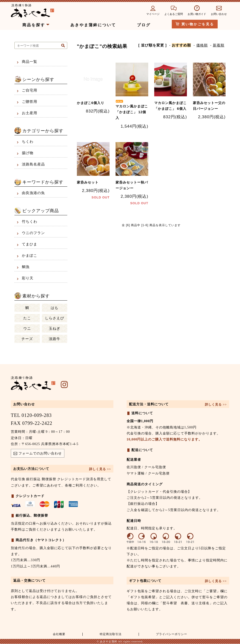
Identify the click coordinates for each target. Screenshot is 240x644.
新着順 (219, 45)
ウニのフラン (33, 233)
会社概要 (58, 634)
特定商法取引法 (109, 634)
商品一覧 (30, 62)
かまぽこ (30, 256)
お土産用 (30, 113)
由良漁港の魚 (33, 193)
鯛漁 (26, 267)
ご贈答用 (30, 102)
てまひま (30, 244)
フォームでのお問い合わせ (38, 454)
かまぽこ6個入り (91, 103)
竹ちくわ (30, 222)
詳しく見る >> (100, 469)
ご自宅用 (30, 90)
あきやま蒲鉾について (93, 25)
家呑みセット (88, 181)
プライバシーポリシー (171, 634)
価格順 (202, 45)
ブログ (144, 25)
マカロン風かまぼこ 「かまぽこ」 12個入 (132, 109)
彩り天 (28, 278)
